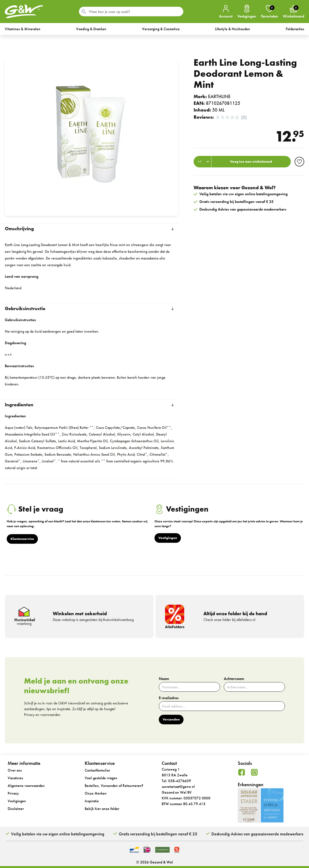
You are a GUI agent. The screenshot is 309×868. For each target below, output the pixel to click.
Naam (164, 679)
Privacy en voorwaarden (42, 715)
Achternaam (234, 679)
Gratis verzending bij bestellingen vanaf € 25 (158, 834)
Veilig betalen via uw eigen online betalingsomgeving (58, 834)
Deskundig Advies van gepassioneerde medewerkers (257, 834)
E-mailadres (169, 698)
